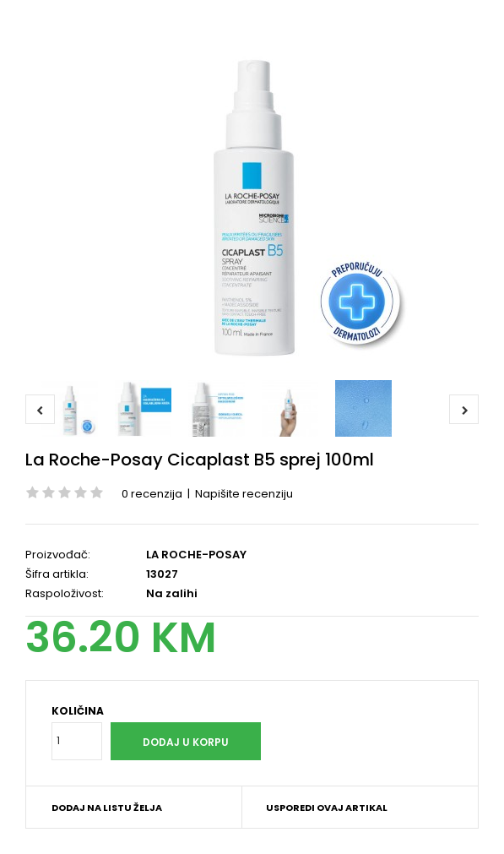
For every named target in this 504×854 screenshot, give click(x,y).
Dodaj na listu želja (107, 808)
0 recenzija (152, 494)
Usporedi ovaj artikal (327, 808)
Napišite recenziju (244, 494)
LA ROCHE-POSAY (196, 555)
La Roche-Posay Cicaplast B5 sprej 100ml (200, 460)
